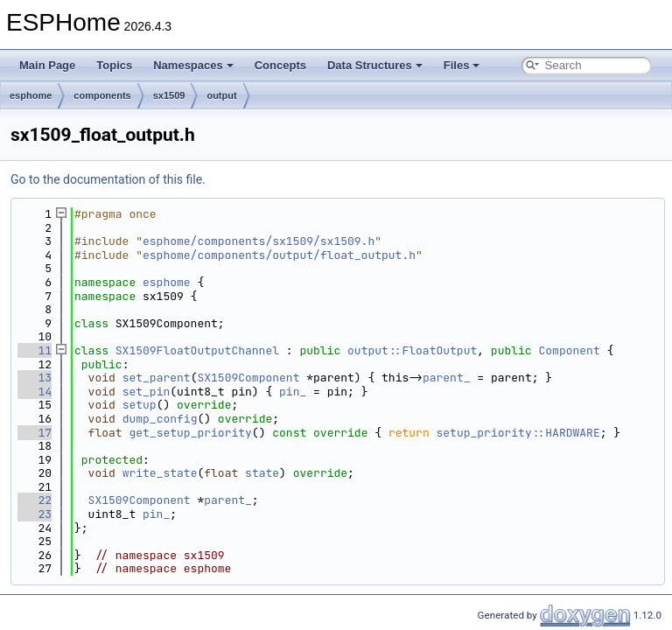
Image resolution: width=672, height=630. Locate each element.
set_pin (147, 392)
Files (462, 65)
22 (35, 500)
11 (35, 350)
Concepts (280, 65)
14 (35, 392)
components (102, 95)
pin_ (293, 392)
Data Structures (375, 65)
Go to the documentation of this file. (108, 179)
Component (569, 350)
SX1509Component (248, 378)
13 (35, 378)
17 (35, 433)
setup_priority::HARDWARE (518, 433)
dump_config (160, 419)
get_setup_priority (190, 433)
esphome (31, 95)
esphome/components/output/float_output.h (279, 255)
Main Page (47, 65)
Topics (114, 65)
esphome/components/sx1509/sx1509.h (259, 241)
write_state (160, 473)
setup (140, 405)
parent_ (447, 378)
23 (35, 514)
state (262, 473)
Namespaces (193, 65)
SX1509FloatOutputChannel (197, 350)
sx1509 (169, 95)
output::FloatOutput (412, 350)
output (221, 95)
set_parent (157, 378)
